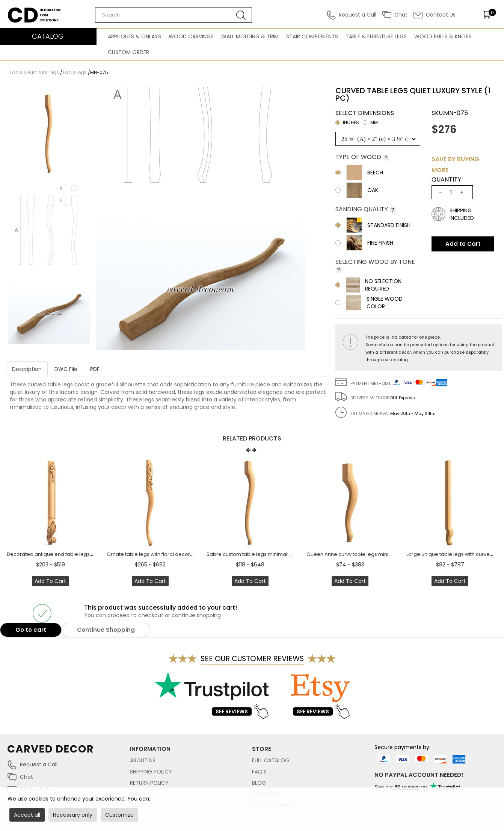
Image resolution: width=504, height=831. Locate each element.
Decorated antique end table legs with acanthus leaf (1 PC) (78, 554)
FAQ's (259, 772)
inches (347, 122)
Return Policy (149, 783)
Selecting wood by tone (375, 262)
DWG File (66, 369)
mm (370, 122)
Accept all (27, 815)
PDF (95, 369)
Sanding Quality (362, 209)
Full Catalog (271, 760)
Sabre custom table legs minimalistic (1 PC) (259, 554)
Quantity (446, 180)
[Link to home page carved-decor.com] (69, 753)
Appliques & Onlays (134, 36)
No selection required (369, 285)
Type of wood (359, 157)
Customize (119, 815)
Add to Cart (463, 244)
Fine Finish (364, 243)
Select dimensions (365, 119)
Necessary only (73, 815)
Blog (259, 783)
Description (27, 369)
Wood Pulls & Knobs (443, 36)
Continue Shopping (106, 630)
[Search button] (241, 15)
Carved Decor (26, 11)
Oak (357, 190)
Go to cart (31, 630)
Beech (359, 173)
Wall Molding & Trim (250, 36)
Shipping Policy (151, 772)
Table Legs (75, 72)
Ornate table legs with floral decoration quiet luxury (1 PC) (176, 554)
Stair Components (312, 36)
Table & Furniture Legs (376, 36)
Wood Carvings (191, 36)
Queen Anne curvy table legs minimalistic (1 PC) (364, 554)
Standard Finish (373, 225)
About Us (143, 760)
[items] (490, 15)
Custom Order (128, 52)
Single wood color (369, 303)
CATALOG (48, 36)
